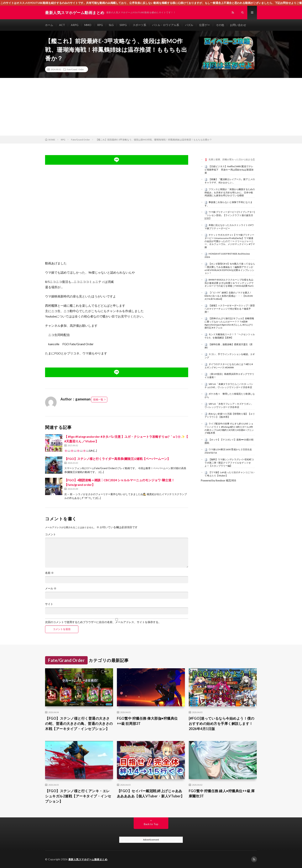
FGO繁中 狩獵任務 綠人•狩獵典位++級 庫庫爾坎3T (222, 793)
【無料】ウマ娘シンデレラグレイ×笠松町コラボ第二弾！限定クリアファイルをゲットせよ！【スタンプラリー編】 (229, 463)
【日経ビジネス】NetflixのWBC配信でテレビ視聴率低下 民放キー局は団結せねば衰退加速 (229, 170)
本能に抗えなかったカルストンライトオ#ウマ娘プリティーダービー (229, 227)
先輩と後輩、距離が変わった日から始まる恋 (232, 159)
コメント (50, 534)
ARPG (75, 25)
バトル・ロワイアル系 (166, 25)
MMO (88, 25)
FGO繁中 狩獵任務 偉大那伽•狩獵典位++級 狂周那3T (147, 721)
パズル (189, 25)
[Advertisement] (151, 107)
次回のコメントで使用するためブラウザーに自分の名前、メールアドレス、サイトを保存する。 (103, 622)
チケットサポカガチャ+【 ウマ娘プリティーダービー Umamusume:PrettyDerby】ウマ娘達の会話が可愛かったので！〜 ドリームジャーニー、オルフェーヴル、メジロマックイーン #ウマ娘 (230, 241)
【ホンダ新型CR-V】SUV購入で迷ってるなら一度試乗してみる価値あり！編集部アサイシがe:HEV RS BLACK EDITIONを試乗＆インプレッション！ (230, 268)
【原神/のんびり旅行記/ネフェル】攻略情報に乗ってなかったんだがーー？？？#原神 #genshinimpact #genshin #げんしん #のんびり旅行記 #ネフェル (229, 323)
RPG (100, 25)
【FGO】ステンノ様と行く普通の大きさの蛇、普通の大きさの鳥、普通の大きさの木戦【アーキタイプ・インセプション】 (79, 723)
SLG (111, 25)
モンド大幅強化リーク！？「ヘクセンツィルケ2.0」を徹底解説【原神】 (230, 336)
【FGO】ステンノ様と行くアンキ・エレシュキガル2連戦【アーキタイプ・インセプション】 (78, 796)
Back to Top (151, 824)
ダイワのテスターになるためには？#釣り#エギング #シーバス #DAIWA (229, 366)
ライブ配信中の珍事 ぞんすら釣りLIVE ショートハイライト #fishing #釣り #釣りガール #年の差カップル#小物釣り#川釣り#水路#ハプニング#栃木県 (229, 428)
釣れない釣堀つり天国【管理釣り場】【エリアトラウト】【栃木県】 (230, 415)
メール (51, 588)
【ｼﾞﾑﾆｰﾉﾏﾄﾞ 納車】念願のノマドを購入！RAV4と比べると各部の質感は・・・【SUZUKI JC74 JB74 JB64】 (229, 296)
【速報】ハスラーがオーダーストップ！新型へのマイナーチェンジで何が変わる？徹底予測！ (230, 309)
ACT (62, 25)
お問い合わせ (238, 25)
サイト (49, 604)
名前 (49, 573)
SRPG (123, 25)
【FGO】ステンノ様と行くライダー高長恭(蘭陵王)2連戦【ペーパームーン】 (117, 459)
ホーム (49, 25)
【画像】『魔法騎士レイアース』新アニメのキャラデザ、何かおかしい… (230, 181)
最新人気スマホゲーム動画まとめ (88, 859)
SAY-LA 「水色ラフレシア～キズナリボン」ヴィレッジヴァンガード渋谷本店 (229, 405)
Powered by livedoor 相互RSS (218, 480)
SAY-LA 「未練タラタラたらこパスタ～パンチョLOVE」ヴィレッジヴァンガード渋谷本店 (229, 386)
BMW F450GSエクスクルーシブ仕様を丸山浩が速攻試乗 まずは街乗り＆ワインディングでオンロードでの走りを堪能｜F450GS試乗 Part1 (229, 283)
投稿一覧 (98, 399)
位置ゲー (205, 25)
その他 (220, 25)
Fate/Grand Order (75, 69)
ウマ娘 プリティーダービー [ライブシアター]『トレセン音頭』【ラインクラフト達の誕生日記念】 (230, 215)
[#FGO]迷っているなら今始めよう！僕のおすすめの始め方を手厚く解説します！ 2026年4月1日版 (222, 723)
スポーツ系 (139, 25)
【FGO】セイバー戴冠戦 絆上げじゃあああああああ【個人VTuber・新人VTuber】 (151, 793)
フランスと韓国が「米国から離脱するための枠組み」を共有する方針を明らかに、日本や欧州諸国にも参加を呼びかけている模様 (230, 192)
